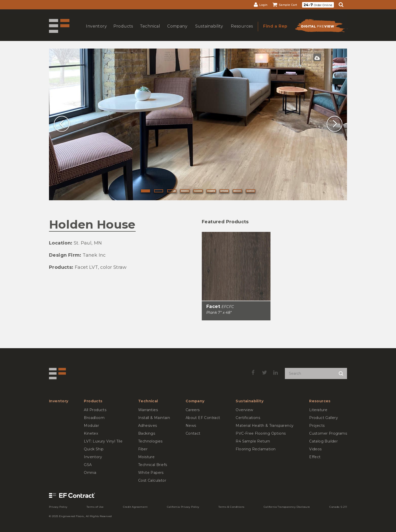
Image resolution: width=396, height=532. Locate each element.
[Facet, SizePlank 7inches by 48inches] (236, 271)
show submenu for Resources (241, 31)
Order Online (318, 5)
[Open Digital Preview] (320, 27)
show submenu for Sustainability (209, 31)
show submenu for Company (177, 31)
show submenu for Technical (150, 31)
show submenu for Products (123, 31)
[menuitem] (261, 5)
